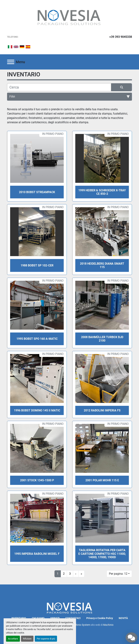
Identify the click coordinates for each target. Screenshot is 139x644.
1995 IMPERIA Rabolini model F (37, 554)
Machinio (108, 625)
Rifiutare (27, 639)
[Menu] (11, 62)
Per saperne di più (46, 639)
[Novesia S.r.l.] (69, 608)
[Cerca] (59, 87)
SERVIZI (55, 618)
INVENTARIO (19, 618)
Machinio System (81, 625)
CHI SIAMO (38, 618)
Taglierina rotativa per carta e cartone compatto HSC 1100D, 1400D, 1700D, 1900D (102, 554)
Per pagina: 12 (118, 574)
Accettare (13, 639)
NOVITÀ (123, 618)
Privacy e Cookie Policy (100, 618)
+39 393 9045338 (121, 37)
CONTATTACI (73, 618)
